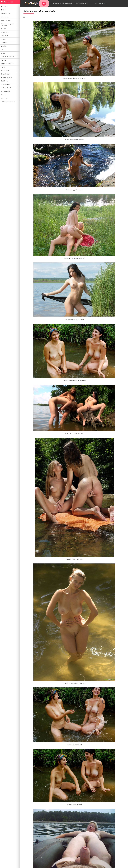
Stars (3, 53)
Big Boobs (55, 4)
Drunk (3, 39)
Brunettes (5, 36)
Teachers (4, 46)
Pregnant (4, 43)
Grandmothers (6, 85)
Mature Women (67, 4)
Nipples (4, 29)
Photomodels (6, 92)
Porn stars (5, 98)
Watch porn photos (8, 102)
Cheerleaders (6, 74)
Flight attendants (7, 64)
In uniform (5, 32)
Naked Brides (6, 14)
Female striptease (7, 57)
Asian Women (6, 20)
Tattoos (4, 10)
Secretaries (5, 71)
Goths (3, 95)
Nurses (3, 60)
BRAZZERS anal (81, 4)
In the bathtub (6, 88)
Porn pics (4, 7)
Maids (3, 67)
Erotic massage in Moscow (7, 25)
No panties (5, 17)
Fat (2, 50)
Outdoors (4, 81)
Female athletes (7, 78)
